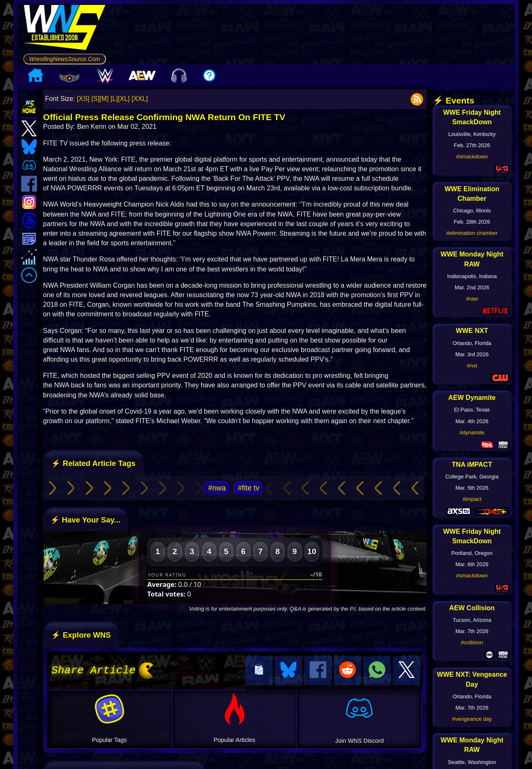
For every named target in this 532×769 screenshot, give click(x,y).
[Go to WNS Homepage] (65, 29)
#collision (472, 642)
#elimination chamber (472, 233)
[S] (96, 99)
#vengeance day (472, 719)
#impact (472, 499)
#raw (472, 299)
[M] (104, 99)
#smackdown (472, 157)
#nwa (217, 488)
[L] (114, 99)
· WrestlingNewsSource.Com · (65, 59)
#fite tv (249, 488)
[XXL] (140, 99)
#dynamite (472, 433)
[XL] (124, 99)
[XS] (83, 99)
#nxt (472, 366)
